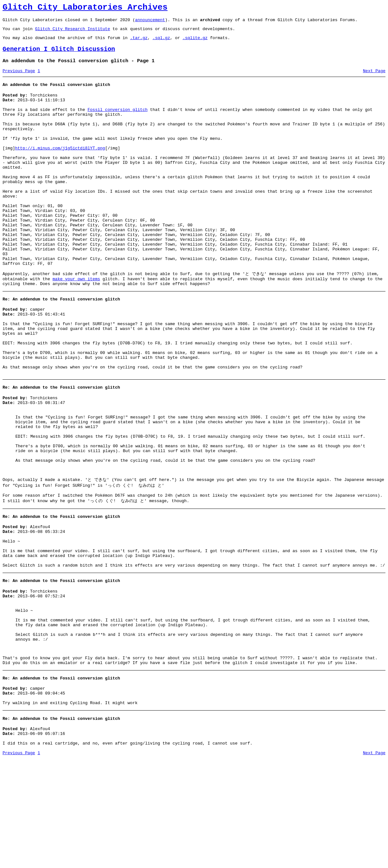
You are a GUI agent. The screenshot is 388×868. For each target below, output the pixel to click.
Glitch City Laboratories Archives (85, 8)
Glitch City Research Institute (72, 32)
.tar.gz (139, 42)
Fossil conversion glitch (117, 121)
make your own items (76, 324)
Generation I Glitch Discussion (59, 55)
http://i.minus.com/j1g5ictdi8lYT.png (60, 167)
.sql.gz (161, 42)
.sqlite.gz (195, 42)
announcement (150, 22)
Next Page (374, 79)
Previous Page (19, 79)
